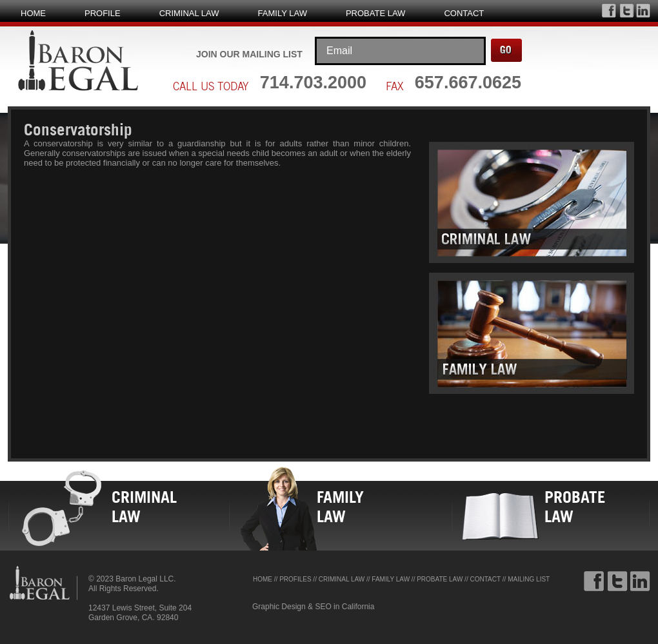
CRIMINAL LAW (189, 13)
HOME (33, 13)
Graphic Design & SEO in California (313, 607)
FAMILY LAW (283, 13)
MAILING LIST (529, 579)
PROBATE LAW (375, 13)
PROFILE (103, 13)
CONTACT (464, 13)
